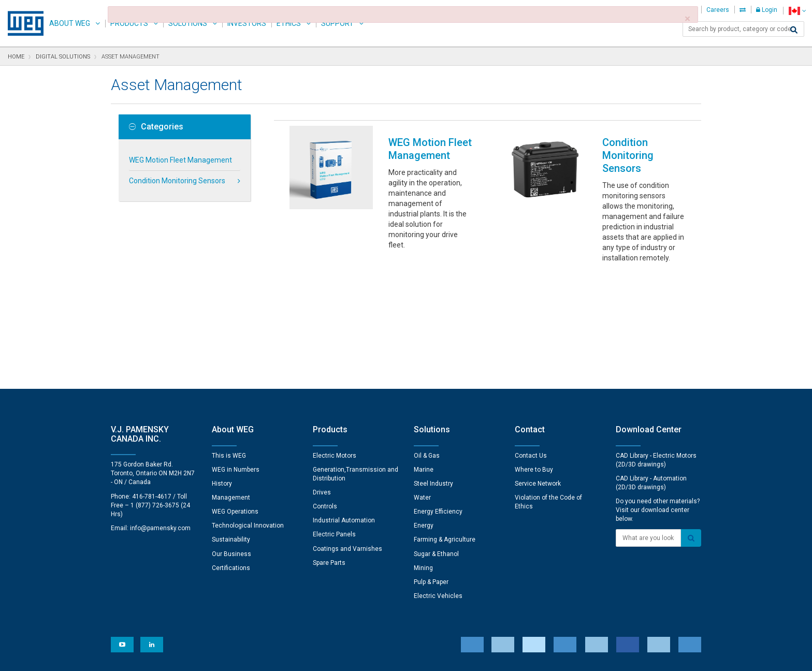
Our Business (231, 441)
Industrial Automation (344, 407)
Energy (424, 413)
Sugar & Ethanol (436, 441)
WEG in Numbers (236, 357)
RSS (433, 656)
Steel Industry (433, 371)
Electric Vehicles (438, 483)
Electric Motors (335, 343)
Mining (423, 455)
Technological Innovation (248, 413)
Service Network (538, 371)
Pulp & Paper (431, 469)
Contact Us (531, 343)
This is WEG (229, 343)
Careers (718, 10)
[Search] (794, 30)
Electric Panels (334, 421)
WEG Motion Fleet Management (180, 160)
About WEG (70, 23)
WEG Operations (235, 399)
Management (231, 385)
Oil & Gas (427, 343)
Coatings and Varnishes (347, 436)
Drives (322, 380)
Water (422, 385)
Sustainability (231, 427)
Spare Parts (329, 450)
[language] (797, 11)
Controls (325, 393)
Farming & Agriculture (445, 427)
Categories (156, 127)
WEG (22, 23)
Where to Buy (534, 357)
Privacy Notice (281, 656)
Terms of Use (398, 656)
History (222, 371)
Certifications (231, 455)
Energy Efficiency (438, 399)
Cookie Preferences (416, 625)
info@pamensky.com (160, 415)
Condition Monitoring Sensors (177, 181)
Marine (424, 357)
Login (767, 10)
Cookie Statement (341, 656)
